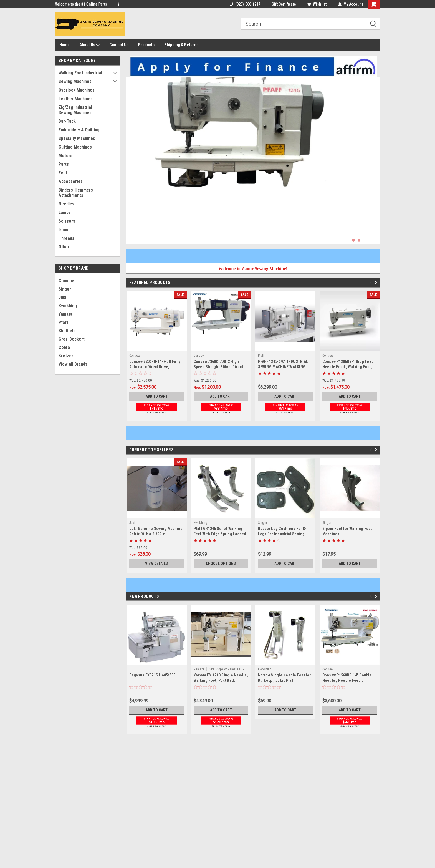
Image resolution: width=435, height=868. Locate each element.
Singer (65, 289)
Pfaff (63, 322)
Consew (66, 281)
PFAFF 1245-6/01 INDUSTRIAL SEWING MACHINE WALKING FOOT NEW (283, 367)
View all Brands (73, 364)
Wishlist (317, 4)
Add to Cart (157, 396)
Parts (64, 164)
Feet (63, 173)
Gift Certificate (284, 4)
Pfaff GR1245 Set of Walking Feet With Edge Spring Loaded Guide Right (220, 534)
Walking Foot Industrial (80, 73)
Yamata (65, 314)
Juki (62, 297)
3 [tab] (365, 240)
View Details (156, 563)
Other (64, 247)
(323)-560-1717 (245, 4)
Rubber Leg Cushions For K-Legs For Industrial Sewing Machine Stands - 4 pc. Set (282, 534)
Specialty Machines (77, 138)
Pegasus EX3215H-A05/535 (152, 675)
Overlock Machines (77, 90)
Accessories (71, 181)
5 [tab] (376, 240)
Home (65, 45)
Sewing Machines (75, 81)
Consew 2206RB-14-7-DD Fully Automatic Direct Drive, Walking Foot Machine (155, 367)
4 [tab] (370, 240)
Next (377, 283)
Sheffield (67, 331)
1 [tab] (354, 240)
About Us (89, 45)
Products (146, 45)
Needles (66, 204)
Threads (66, 238)
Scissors (67, 221)
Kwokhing (68, 306)
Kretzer (66, 356)
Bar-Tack (67, 121)
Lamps (65, 212)
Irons (63, 230)
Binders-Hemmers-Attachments (77, 193)
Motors (65, 156)
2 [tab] (359, 240)
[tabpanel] (253, 160)
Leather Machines (76, 99)
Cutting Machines (75, 147)
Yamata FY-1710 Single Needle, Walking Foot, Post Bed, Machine (221, 680)
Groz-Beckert (72, 339)
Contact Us (119, 45)
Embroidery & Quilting (79, 130)
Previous (372, 283)
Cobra (64, 347)
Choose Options (221, 563)
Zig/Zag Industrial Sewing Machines (75, 110)
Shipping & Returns (181, 45)
